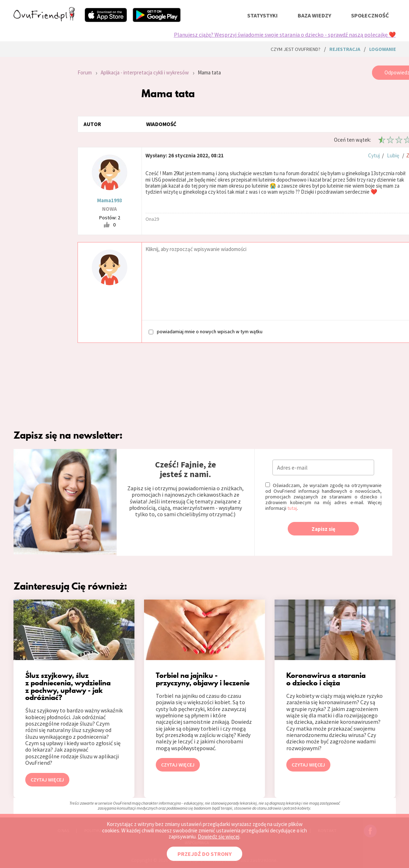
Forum (85, 72)
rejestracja (345, 49)
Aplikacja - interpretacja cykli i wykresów (145, 72)
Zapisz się (323, 529)
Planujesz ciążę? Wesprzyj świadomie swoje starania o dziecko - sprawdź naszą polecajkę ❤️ (285, 35)
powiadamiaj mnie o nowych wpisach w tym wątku (206, 331)
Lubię (393, 155)
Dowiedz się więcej (219, 836)
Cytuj (374, 155)
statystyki (262, 15)
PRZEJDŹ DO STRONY (204, 854)
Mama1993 (110, 200)
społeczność (370, 15)
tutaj (292, 508)
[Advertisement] (40, 161)
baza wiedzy (314, 15)
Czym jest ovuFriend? (296, 49)
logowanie (383, 49)
